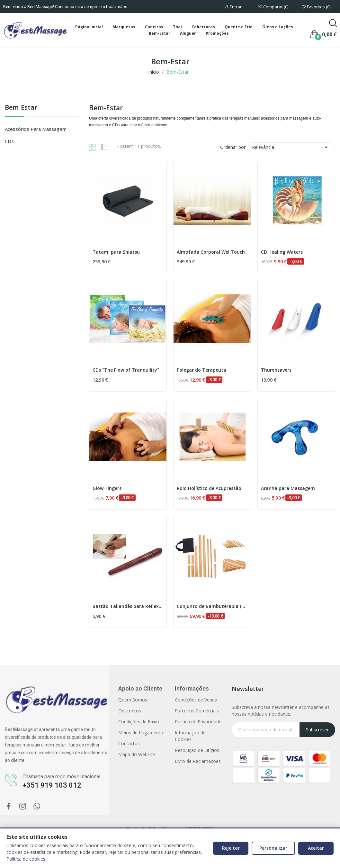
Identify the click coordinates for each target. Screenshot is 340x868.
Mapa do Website (137, 754)
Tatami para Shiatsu (116, 252)
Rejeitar (231, 848)
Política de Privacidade (198, 722)
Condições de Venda (196, 700)
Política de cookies (26, 859)
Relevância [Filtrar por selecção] (291, 147)
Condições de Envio (139, 722)
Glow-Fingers (107, 488)
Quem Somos (133, 700)
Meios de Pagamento (141, 732)
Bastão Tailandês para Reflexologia (128, 606)
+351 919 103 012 (52, 785)
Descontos (130, 711)
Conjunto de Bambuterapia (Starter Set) (212, 606)
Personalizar (273, 848)
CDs (9, 141)
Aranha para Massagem (288, 488)
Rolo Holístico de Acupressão (209, 488)
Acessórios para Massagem (36, 129)
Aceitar (316, 848)
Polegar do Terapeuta (201, 370)
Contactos (129, 743)
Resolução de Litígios (197, 750)
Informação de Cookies (190, 736)
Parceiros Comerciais (197, 711)
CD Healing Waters (282, 252)
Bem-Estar (21, 108)
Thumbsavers (276, 370)
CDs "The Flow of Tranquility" (126, 370)
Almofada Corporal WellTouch (211, 252)
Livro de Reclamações (198, 761)
